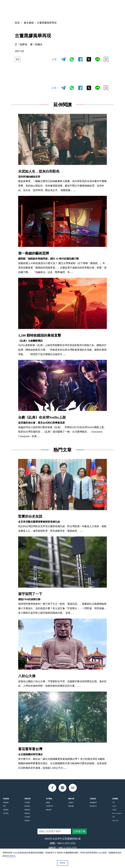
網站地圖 (71, 806)
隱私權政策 (93, 802)
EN (18, 59)
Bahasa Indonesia (117, 813)
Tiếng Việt (115, 821)
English (114, 806)
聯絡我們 (49, 810)
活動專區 (6, 810)
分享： (55, 59)
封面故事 (6, 802)
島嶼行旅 (27, 813)
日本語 (114, 810)
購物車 (48, 802)
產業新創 (27, 810)
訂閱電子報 (49, 806)
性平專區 (6, 813)
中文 (85, 9)
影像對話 (27, 821)
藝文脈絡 (29, 23)
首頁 (17, 23)
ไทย (113, 817)
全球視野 (27, 802)
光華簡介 (71, 802)
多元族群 (27, 817)
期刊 (4, 806)
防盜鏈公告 (93, 806)
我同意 (63, 863)
